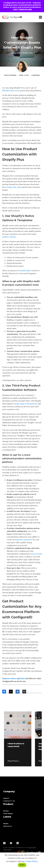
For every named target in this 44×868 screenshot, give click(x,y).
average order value (13, 187)
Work (6, 811)
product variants (9, 237)
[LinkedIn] (18, 692)
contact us (9, 801)
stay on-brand (36, 554)
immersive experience (24, 540)
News (6, 824)
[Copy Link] (24, 692)
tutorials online (25, 271)
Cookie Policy (31, 861)
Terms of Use (7, 850)
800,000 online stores (11, 91)
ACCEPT (22, 865)
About (6, 798)
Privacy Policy (32, 847)
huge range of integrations (26, 404)
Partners (8, 814)
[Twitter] (11, 692)
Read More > (14, 761)
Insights (8, 826)
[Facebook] (4, 692)
